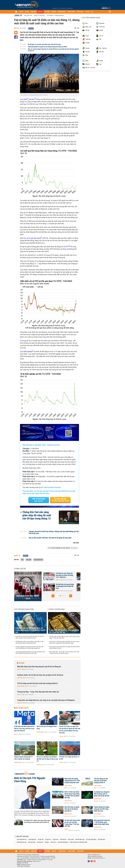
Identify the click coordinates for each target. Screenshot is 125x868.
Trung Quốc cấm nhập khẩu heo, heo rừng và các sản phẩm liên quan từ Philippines (46, 700)
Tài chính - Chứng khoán (55, 16)
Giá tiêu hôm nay (80, 839)
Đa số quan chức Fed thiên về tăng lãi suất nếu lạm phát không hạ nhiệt (65, 647)
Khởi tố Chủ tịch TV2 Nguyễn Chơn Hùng (47, 727)
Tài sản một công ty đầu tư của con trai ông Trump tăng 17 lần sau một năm (65, 637)
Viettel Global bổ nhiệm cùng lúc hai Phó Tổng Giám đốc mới (102, 809)
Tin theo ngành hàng (91, 18)
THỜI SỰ (21, 12)
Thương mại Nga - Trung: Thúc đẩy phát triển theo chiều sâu (38, 692)
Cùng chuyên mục (57, 609)
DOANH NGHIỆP (71, 12)
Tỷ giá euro (55, 839)
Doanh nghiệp (21, 686)
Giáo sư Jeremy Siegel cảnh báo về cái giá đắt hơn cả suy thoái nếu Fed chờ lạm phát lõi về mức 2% (53, 50)
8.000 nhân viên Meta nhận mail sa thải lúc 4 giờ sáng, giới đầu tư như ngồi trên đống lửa (24, 729)
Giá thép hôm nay (22, 842)
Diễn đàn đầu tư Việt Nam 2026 (79, 842)
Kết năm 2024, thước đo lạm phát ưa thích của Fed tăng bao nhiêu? (65, 575)
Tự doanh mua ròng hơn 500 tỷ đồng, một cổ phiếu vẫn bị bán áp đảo (102, 794)
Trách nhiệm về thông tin (23, 866)
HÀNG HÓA (34, 12)
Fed (22, 560)
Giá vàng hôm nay (22, 839)
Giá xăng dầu (102, 839)
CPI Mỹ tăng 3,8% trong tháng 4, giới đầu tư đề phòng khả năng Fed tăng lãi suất (29, 642)
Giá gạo (47, 842)
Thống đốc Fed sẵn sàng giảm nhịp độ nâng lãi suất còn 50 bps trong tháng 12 (37, 515)
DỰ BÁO (27, 12)
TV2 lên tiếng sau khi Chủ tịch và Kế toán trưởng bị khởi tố (37, 683)
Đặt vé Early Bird (39, 500)
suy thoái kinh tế (38, 560)
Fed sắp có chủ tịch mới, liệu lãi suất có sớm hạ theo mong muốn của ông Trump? (30, 637)
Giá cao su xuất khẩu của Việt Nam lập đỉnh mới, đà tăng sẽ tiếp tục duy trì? (47, 759)
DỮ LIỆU (87, 12)
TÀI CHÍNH (47, 12)
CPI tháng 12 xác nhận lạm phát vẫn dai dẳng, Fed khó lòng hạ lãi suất (65, 586)
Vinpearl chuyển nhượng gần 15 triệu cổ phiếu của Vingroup (23, 758)
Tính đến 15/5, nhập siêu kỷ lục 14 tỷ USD (69, 758)
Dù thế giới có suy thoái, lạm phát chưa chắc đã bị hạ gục (44, 44)
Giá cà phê (71, 839)
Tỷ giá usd (41, 839)
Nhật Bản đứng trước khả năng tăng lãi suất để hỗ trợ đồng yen (39, 667)
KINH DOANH (80, 12)
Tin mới (21, 663)
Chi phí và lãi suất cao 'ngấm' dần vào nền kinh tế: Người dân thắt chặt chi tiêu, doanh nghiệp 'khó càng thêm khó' (70, 730)
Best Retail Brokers (63, 842)
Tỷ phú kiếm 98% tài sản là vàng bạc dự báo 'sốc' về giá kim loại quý (64, 631)
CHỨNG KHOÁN (62, 12)
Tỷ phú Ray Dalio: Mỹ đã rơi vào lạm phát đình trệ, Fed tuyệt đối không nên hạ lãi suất (30, 653)
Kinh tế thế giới (39, 16)
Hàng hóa (20, 678)
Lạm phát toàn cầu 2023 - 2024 (28, 597)
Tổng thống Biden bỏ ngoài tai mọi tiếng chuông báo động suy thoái (47, 47)
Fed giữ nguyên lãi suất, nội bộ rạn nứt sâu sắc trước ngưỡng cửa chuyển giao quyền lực (30, 647)
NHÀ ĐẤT (54, 12)
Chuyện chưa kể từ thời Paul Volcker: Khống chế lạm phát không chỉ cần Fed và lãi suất (54, 533)
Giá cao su (53, 842)
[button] (53, 596)
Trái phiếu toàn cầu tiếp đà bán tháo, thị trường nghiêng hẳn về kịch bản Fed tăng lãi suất (30, 630)
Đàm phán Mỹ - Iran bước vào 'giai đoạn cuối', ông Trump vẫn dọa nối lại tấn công (64, 653)
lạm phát (29, 560)
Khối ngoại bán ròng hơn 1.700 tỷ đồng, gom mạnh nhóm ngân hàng (102, 822)
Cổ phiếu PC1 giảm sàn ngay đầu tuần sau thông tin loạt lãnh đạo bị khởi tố (37, 821)
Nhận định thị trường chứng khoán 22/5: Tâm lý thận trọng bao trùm (72, 781)
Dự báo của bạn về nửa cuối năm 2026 (60, 500)
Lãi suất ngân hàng (91, 839)
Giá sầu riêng (32, 842)
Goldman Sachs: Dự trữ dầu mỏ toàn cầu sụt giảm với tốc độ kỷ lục (40, 675)
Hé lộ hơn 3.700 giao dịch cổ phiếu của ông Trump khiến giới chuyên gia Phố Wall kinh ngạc (64, 642)
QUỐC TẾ (40, 12)
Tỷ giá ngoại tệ (32, 839)
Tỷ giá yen (48, 839)
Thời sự (61, 736)
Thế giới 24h (28, 16)
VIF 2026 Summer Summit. (51, 487)
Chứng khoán (18, 763)
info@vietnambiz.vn (26, 865)
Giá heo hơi (63, 839)
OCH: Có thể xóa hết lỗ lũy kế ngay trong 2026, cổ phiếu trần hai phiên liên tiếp (72, 795)
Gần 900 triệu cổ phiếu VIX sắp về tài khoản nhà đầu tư (72, 809)
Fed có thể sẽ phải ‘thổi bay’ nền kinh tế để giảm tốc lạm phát (50, 538)
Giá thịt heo (40, 842)
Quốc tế (18, 15)
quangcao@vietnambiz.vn (98, 858)
